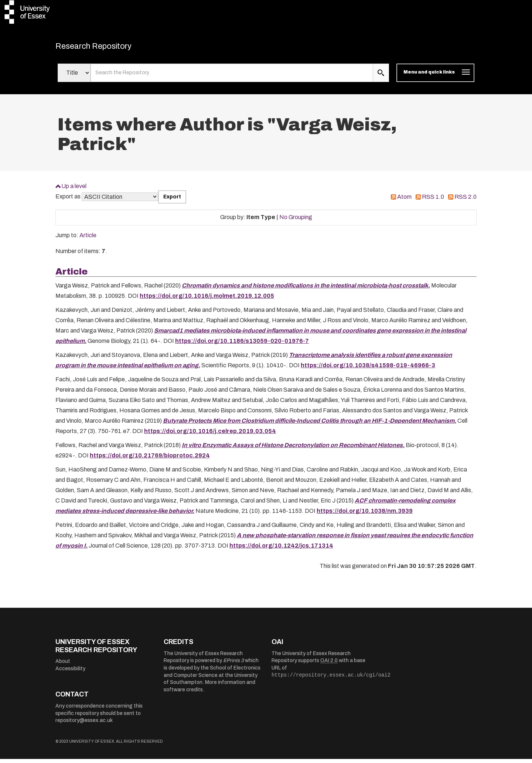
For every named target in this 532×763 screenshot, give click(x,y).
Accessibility (70, 673)
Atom (404, 201)
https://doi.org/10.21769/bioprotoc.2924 (150, 459)
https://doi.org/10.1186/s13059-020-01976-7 (242, 345)
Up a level (74, 190)
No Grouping (296, 221)
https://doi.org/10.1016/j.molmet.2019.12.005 (207, 300)
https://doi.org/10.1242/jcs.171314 (281, 550)
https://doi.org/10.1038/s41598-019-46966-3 (368, 369)
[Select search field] (74, 77)
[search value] (232, 77)
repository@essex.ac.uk (84, 724)
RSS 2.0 (465, 201)
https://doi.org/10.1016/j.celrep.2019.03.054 (210, 435)
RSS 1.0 (433, 201)
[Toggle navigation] (435, 77)
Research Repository (107, 48)
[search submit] (381, 77)
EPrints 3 (233, 665)
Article (88, 239)
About (63, 665)
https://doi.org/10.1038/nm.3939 (365, 515)
